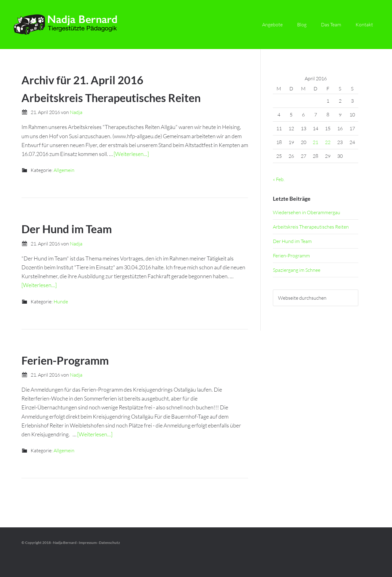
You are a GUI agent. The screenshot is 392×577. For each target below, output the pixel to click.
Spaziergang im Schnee (297, 270)
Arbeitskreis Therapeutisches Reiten (111, 98)
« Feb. (279, 179)
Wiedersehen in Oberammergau (307, 212)
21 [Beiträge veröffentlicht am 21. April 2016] (315, 142)
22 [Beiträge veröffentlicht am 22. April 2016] (328, 142)
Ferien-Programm (65, 360)
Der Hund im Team (67, 229)
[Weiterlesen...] (131, 154)
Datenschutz (109, 543)
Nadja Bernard (67, 25)
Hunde (61, 302)
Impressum (88, 543)
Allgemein (64, 170)
